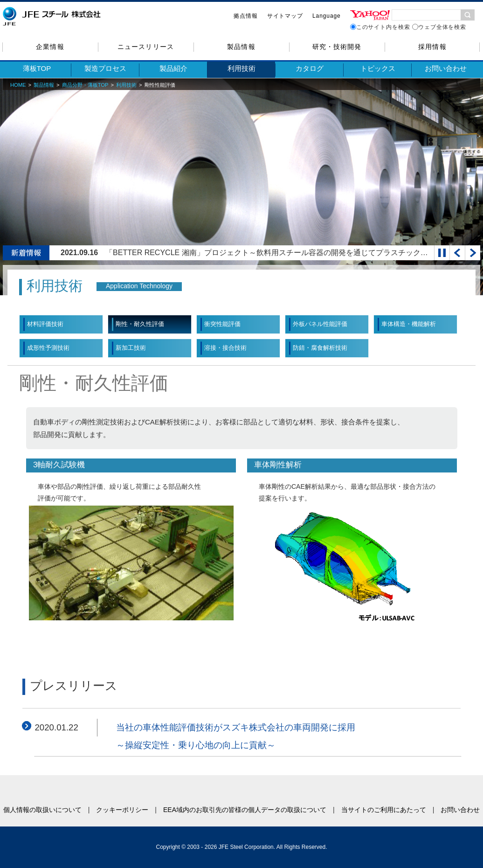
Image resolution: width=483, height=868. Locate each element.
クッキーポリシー (122, 810)
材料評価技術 (45, 324)
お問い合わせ (446, 68)
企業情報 (50, 47)
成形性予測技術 (48, 348)
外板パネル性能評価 (320, 324)
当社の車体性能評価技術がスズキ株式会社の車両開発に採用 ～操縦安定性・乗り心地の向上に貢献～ (236, 736)
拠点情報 (246, 16)
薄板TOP (37, 68)
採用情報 (432, 47)
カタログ (310, 68)
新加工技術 (131, 348)
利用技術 (241, 68)
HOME (18, 85)
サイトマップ (285, 16)
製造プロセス (105, 68)
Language (327, 16)
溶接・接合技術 (225, 348)
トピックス (378, 68)
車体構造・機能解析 (409, 324)
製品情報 (241, 47)
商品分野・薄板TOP (85, 85)
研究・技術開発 (337, 47)
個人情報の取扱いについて (42, 810)
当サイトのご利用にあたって (384, 810)
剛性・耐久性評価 (140, 324)
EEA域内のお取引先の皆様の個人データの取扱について (245, 810)
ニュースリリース (145, 47)
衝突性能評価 (222, 324)
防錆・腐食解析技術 (320, 348)
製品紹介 (173, 68)
